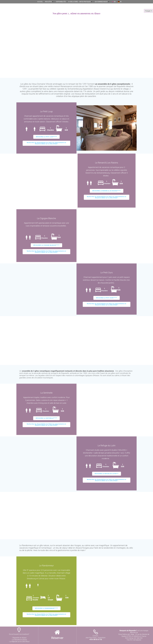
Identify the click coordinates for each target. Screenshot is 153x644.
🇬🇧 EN (114, 2)
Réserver (57, 638)
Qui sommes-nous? (102, 2)
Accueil (40, 2)
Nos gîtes (49, 2)
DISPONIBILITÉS (61, 2)
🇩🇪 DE (120, 2)
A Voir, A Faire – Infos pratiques (80, 2)
